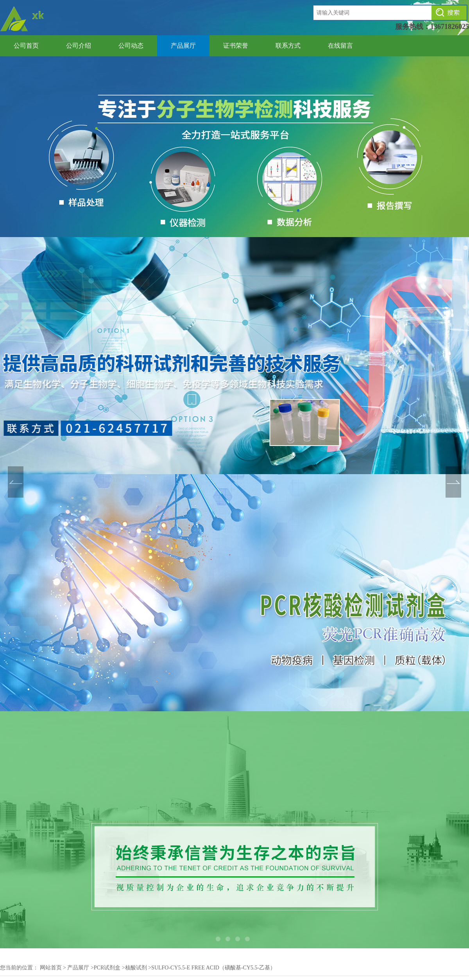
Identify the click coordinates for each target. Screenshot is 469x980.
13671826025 (450, 27)
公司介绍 (79, 46)
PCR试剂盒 (107, 968)
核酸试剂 (136, 968)
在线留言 (340, 46)
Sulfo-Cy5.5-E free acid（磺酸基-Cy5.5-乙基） (213, 968)
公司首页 (26, 46)
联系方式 (288, 46)
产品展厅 (183, 46)
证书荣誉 (236, 46)
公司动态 (131, 46)
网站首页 (51, 968)
